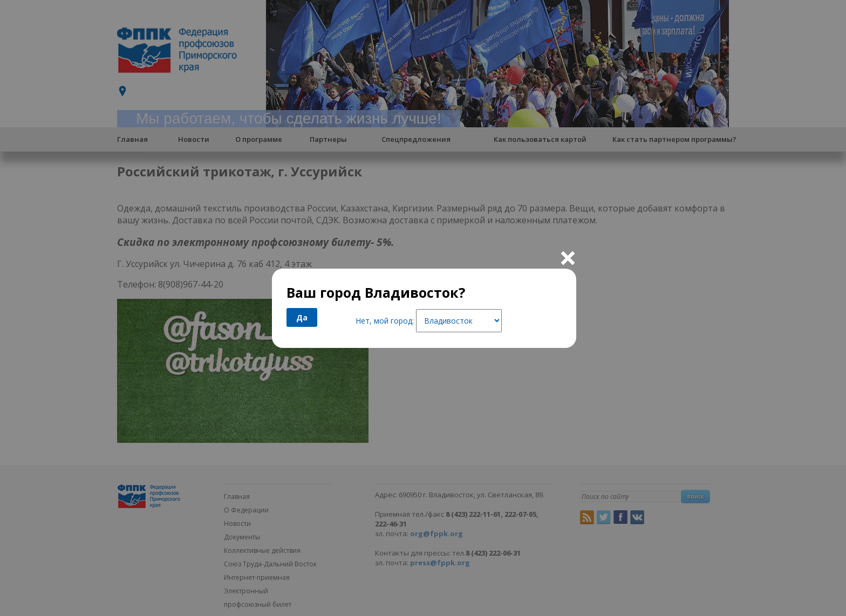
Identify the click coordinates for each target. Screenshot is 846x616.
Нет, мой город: (385, 321)
